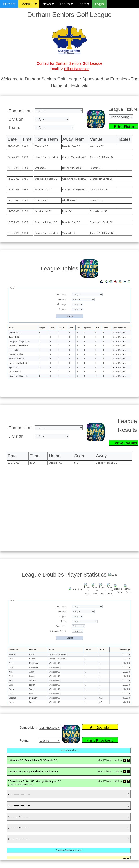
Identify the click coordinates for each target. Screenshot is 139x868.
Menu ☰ (29, 4)
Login (99, 4)
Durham (9, 4)
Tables (66, 4)
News (48, 4)
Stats (84, 4)
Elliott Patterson (77, 69)
